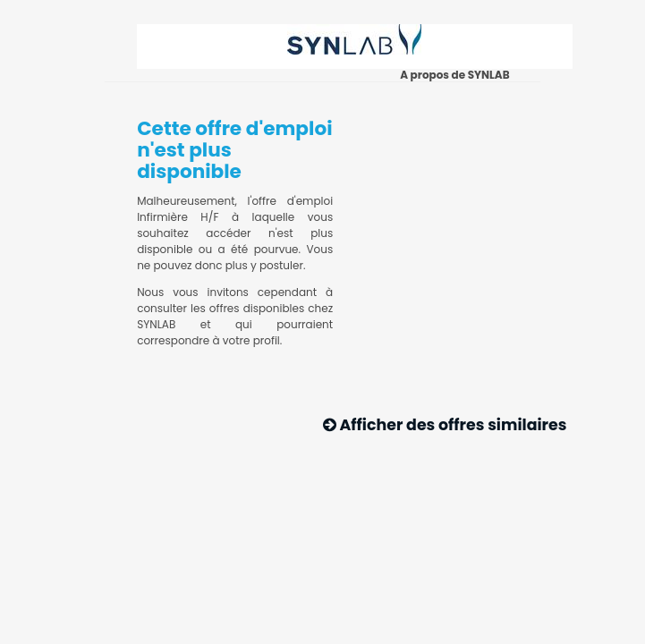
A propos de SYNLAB (454, 75)
